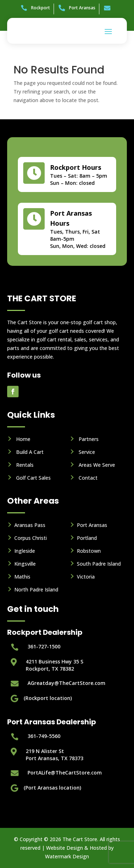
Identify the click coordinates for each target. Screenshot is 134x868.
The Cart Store (80, 839)
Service (87, 452)
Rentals (25, 465)
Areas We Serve (97, 465)
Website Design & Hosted (76, 848)
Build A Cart (30, 452)
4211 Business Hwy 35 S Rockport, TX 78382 (54, 665)
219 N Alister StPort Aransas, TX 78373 (54, 755)
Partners (89, 439)
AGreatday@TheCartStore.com (66, 683)
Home (23, 439)
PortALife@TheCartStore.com (65, 773)
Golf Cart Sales (33, 478)
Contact (88, 478)
